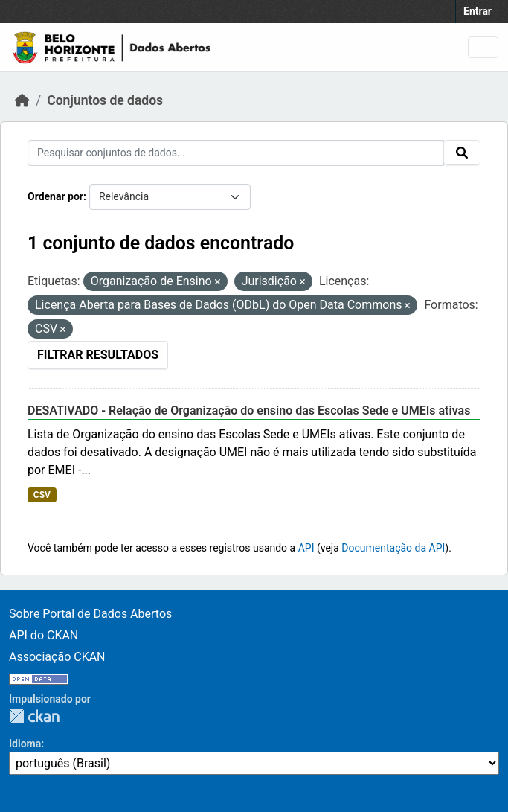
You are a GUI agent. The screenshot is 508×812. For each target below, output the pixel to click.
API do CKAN (44, 635)
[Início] (22, 100)
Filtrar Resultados (98, 355)
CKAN (34, 716)
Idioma (25, 744)
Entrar (478, 11)
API (306, 548)
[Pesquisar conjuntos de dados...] (236, 153)
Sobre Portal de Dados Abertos (90, 614)
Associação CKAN (57, 657)
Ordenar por (55, 196)
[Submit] (462, 153)
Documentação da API (393, 548)
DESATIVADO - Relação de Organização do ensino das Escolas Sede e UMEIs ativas (249, 410)
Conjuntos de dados (105, 100)
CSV (42, 495)
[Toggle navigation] (483, 47)
